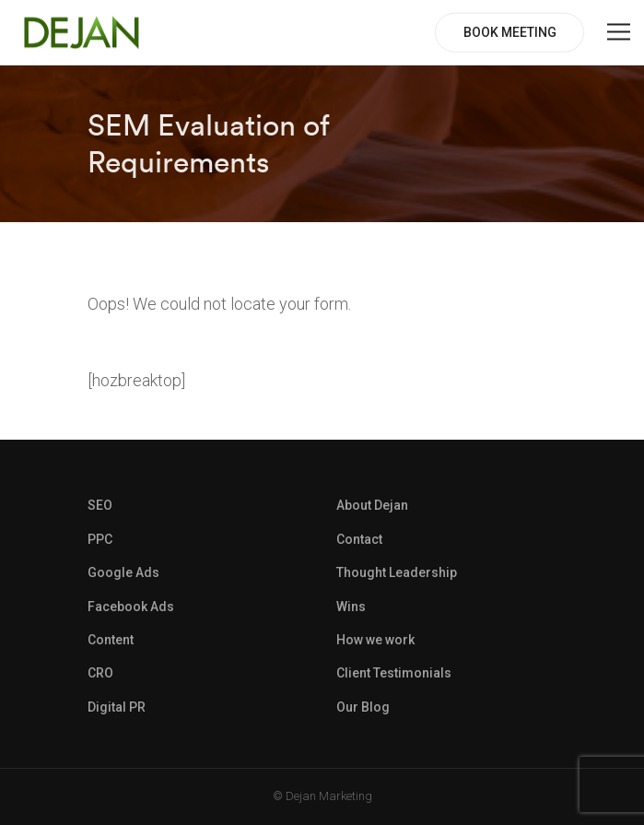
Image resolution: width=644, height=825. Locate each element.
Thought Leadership (397, 572)
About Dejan (372, 505)
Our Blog (363, 707)
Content (111, 640)
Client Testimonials (394, 673)
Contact (359, 539)
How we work (375, 640)
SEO (100, 505)
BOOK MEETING (510, 32)
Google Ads (123, 572)
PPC (100, 539)
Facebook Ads (131, 607)
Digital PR (117, 707)
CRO (100, 673)
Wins (351, 607)
